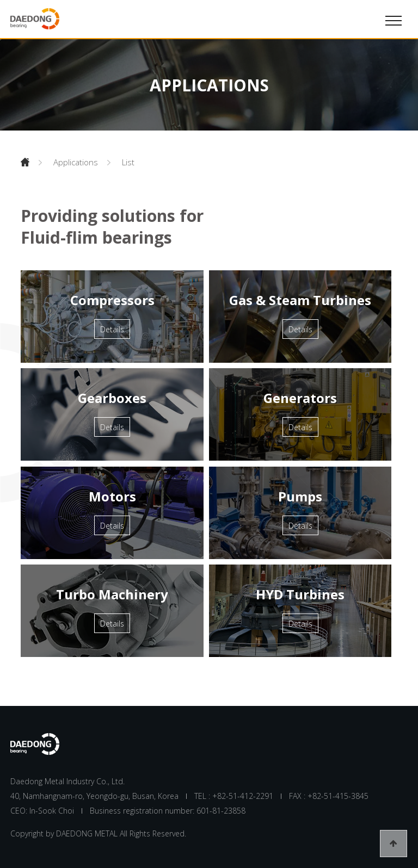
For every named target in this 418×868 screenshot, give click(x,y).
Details (112, 329)
